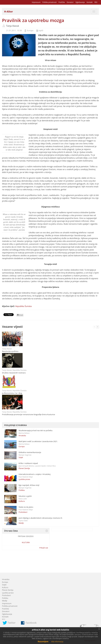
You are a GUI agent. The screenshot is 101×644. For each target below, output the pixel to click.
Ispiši (41, 30)
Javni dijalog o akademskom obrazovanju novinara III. (41, 518)
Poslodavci (23, 512)
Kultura (22, 501)
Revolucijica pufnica (10, 351)
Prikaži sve (44, 548)
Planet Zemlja (24, 468)
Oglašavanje (80, 2)
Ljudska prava (24, 479)
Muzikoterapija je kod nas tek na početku (36, 430)
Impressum (36, 2)
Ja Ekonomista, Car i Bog (12, 393)
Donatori (70, 2)
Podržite (62, 2)
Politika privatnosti (50, 2)
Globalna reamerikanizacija (30, 452)
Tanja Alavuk (13, 26)
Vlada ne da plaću (26, 507)
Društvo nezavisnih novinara (14, 373)
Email (20, 315)
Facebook (31, 623)
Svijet (21, 457)
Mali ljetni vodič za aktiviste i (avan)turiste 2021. (38, 441)
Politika (22, 490)
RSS (96, 2)
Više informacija (57, 642)
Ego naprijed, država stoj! (29, 485)
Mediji (21, 523)
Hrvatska (22, 435)
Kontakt (90, 2)
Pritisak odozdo (26, 536)
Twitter (12, 623)
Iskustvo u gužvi (25, 496)
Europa (30, 30)
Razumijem (43, 641)
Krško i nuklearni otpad (28, 463)
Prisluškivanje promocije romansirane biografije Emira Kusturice (29, 414)
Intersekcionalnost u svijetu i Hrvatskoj (35, 474)
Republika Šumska (23, 306)
